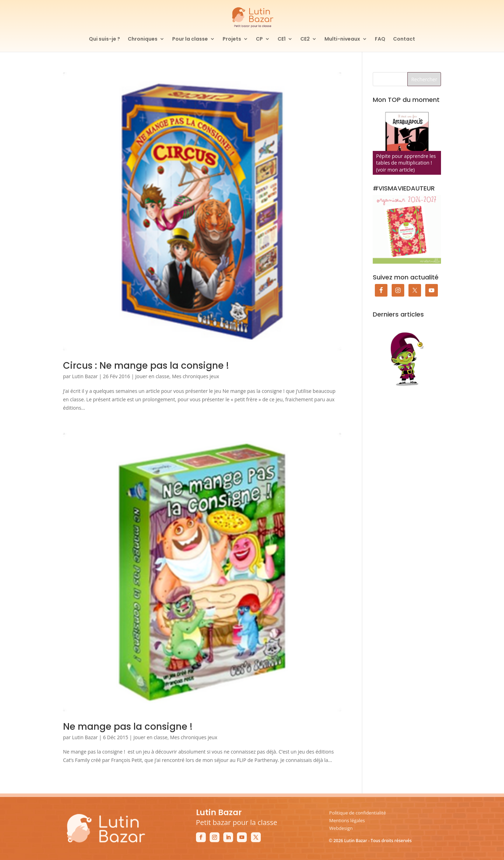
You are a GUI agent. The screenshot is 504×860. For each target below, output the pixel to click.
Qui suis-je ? (104, 39)
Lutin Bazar (85, 376)
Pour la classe (190, 39)
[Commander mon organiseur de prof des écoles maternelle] (407, 229)
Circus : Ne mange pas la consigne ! (146, 366)
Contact (404, 39)
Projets (232, 39)
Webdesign (341, 828)
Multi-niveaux (342, 39)
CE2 (305, 39)
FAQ (380, 39)
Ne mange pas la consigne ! (128, 727)
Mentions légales (347, 820)
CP (259, 39)
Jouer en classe (152, 376)
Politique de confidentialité (358, 813)
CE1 (282, 39)
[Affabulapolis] (407, 141)
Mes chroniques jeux (195, 376)
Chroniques (143, 39)
